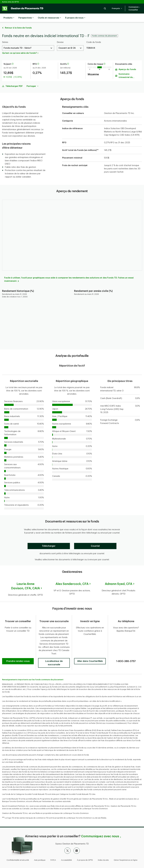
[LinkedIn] (77, 844)
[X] (67, 844)
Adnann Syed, (119, 577)
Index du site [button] (103, 853)
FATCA (53, 853)
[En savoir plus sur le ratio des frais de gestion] (38, 57)
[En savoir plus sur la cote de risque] (104, 57)
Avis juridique (40, 853)
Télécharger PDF (14, 79)
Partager (32, 79)
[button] (105, 8)
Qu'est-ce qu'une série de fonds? (19, 46)
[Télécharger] (49, 539)
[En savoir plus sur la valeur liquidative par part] (13, 57)
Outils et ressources (49, 18)
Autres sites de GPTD (10, 2)
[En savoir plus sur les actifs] (68, 57)
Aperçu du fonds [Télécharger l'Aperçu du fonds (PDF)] (127, 62)
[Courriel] (95, 539)
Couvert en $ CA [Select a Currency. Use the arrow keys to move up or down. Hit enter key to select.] (67, 41)
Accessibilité (66, 853)
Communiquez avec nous (100, 829)
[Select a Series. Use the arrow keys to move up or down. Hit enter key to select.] (28, 41)
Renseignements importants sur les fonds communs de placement (33, 673)
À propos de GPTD (85, 853)
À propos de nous (75, 18)
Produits (9, 18)
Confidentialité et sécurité (18, 853)
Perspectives (26, 18)
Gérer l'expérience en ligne (126, 853)
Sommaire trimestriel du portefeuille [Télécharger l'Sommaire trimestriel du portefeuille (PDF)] (126, 69)
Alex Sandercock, (72, 577)
